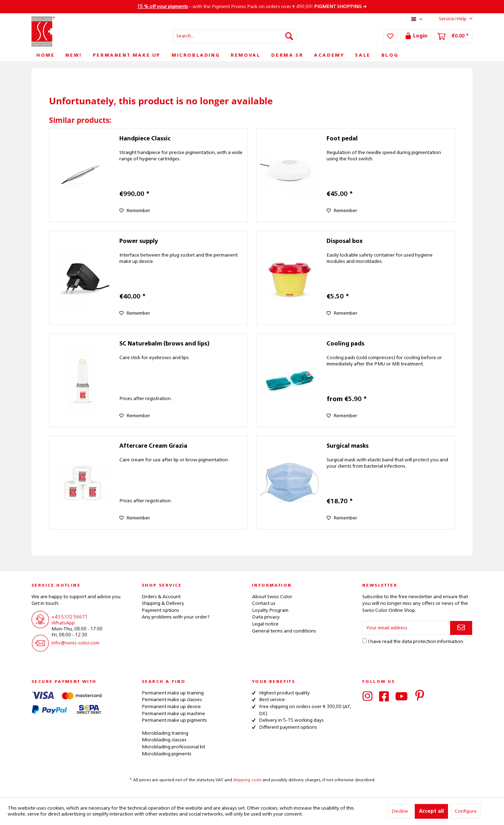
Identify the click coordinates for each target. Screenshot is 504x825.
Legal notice (265, 624)
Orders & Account (161, 597)
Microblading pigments (167, 754)
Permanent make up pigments (174, 720)
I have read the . (416, 642)
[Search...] (235, 36)
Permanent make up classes (172, 700)
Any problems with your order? (176, 617)
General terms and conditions (284, 631)
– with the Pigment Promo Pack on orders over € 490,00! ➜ (252, 7)
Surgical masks (348, 446)
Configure (466, 811)
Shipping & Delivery (163, 603)
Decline (400, 811)
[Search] (289, 36)
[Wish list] (390, 36)
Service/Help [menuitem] (450, 19)
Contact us (264, 603)
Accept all (431, 811)
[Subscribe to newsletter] (461, 628)
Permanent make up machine (173, 714)
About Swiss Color (272, 597)
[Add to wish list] (135, 211)
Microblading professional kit (173, 747)
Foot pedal (342, 139)
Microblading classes (164, 740)
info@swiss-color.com (75, 643)
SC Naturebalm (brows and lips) (164, 344)
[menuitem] (235, 36)
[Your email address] (406, 628)
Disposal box (345, 242)
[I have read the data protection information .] (365, 641)
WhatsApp (63, 623)
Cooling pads (345, 344)
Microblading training (165, 733)
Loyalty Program (270, 610)
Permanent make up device (171, 707)
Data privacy (266, 617)
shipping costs (247, 780)
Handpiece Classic (145, 139)
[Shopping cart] (453, 36)
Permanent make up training (173, 693)
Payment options (160, 610)
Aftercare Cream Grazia (153, 446)
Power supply (139, 242)
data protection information (432, 642)
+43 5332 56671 (69, 617)
